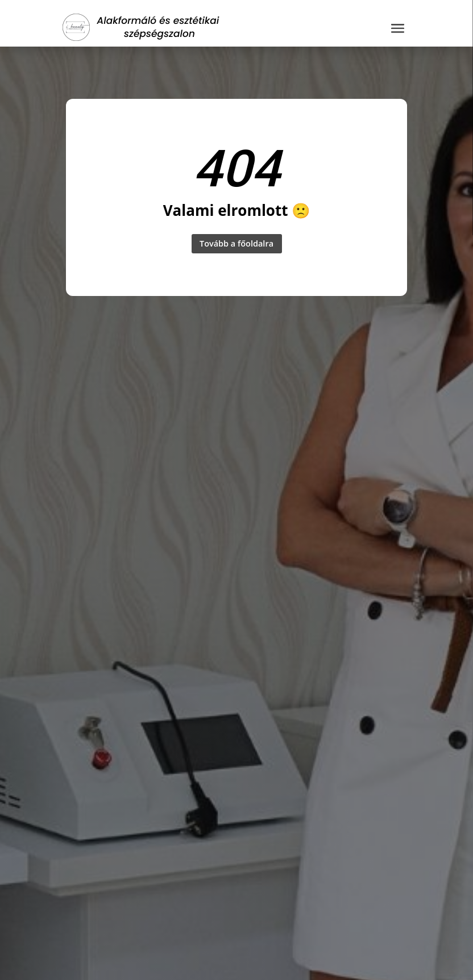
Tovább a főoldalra (236, 244)
